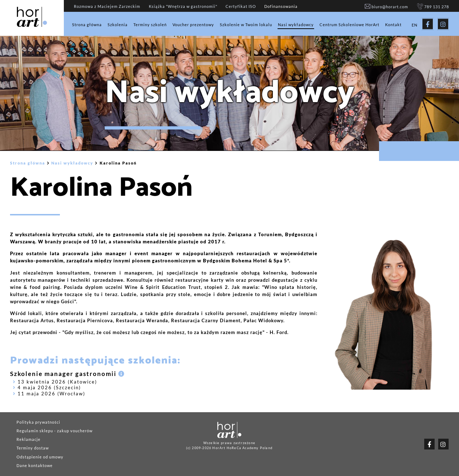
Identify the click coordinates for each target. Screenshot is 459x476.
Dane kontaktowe (35, 465)
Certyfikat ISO (241, 6)
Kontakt (393, 25)
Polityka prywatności (38, 422)
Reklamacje (29, 439)
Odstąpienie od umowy (40, 457)
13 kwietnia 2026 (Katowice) (55, 382)
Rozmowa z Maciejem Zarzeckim (107, 6)
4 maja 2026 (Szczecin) (47, 388)
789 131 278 (433, 7)
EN (415, 25)
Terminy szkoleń (150, 25)
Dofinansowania (281, 6)
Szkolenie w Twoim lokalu (246, 25)
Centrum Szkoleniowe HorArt (349, 25)
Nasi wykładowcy (296, 25)
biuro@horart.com (387, 7)
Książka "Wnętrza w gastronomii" (183, 6)
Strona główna (87, 25)
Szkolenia (118, 25)
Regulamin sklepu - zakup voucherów (55, 431)
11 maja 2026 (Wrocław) (49, 394)
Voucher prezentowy (193, 25)
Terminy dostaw (33, 448)
